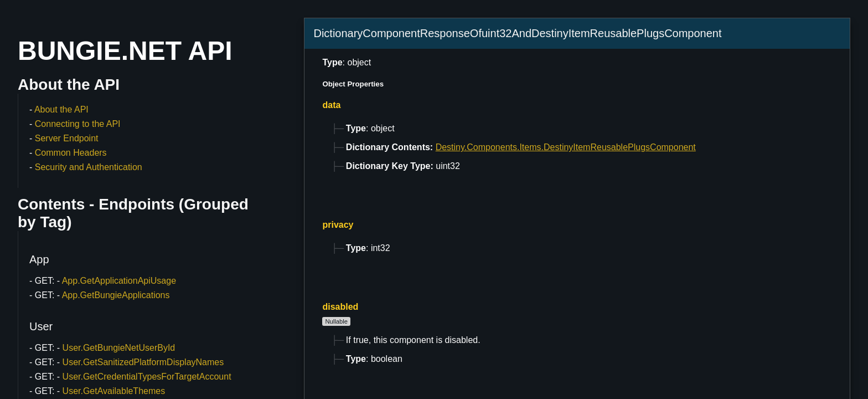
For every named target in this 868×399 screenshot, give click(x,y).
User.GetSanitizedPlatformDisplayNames (143, 362)
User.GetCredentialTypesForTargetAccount (147, 377)
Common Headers (71, 153)
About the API (61, 109)
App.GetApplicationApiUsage (119, 281)
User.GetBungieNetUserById (119, 348)
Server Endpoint (67, 138)
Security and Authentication (89, 167)
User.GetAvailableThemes (114, 391)
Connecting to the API (78, 124)
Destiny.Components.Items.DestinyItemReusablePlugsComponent (566, 147)
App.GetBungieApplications (116, 295)
